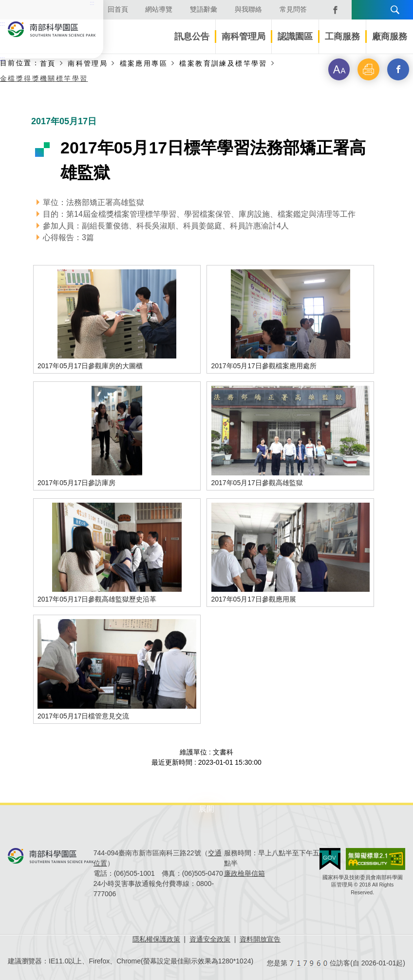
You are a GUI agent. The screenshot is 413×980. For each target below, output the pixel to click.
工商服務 (342, 37)
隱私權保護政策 (156, 939)
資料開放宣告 (260, 939)
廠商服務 (390, 37)
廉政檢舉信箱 (244, 873)
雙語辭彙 (204, 9)
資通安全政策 (210, 939)
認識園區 (295, 37)
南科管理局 (244, 37)
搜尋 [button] (395, 10)
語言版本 (362, 10)
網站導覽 (159, 9)
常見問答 (293, 9)
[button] (335, 70)
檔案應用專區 (144, 63)
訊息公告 (192, 37)
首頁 (48, 63)
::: (2, 59)
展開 (206, 809)
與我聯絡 (248, 9)
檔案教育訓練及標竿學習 (223, 63)
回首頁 (118, 9)
